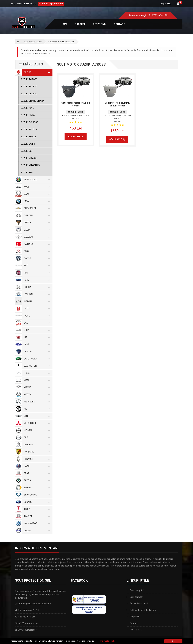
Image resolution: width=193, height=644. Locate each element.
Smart (36, 488)
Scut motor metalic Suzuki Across (76, 104)
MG (36, 409)
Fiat (36, 273)
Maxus (36, 387)
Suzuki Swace (28, 137)
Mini (36, 416)
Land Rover (36, 359)
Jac (36, 323)
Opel (36, 437)
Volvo (36, 531)
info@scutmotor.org (28, 623)
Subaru (36, 502)
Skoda (36, 480)
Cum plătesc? (135, 597)
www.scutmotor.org (28, 630)
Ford (36, 280)
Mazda (36, 394)
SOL (140, 630)
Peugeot (36, 445)
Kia (36, 337)
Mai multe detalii (108, 641)
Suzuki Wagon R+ (30, 165)
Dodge (36, 258)
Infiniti (36, 301)
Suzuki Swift (28, 144)
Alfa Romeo (36, 180)
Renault (36, 459)
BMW (36, 201)
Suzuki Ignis (28, 108)
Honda (36, 287)
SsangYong (36, 495)
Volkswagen (36, 523)
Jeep (36, 330)
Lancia (36, 351)
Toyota (36, 516)
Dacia (36, 230)
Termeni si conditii (137, 603)
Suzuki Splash (29, 130)
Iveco (36, 316)
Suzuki (36, 72)
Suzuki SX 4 (27, 151)
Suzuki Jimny (28, 115)
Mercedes (36, 402)
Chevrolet (36, 208)
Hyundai (36, 294)
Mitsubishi (36, 423)
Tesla (36, 509)
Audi (36, 187)
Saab (36, 466)
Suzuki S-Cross (29, 122)
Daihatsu (36, 244)
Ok (173, 641)
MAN (36, 380)
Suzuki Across (29, 79)
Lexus (36, 373)
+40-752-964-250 (27, 617)
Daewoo (36, 237)
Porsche (36, 452)
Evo (36, 266)
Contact (119, 24)
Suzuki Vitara (29, 158)
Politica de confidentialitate (142, 610)
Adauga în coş (76, 137)
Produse (80, 24)
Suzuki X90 (27, 172)
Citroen (36, 215)
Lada (36, 344)
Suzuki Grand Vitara (32, 101)
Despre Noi (134, 617)
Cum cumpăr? (135, 590)
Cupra (36, 223)
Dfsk (36, 251)
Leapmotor (36, 366)
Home (64, 24)
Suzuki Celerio (29, 94)
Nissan (36, 430)
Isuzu (36, 309)
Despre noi (100, 24)
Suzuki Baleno (29, 87)
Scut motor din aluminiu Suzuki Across (117, 104)
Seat (36, 473)
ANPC (133, 630)
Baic (36, 194)
